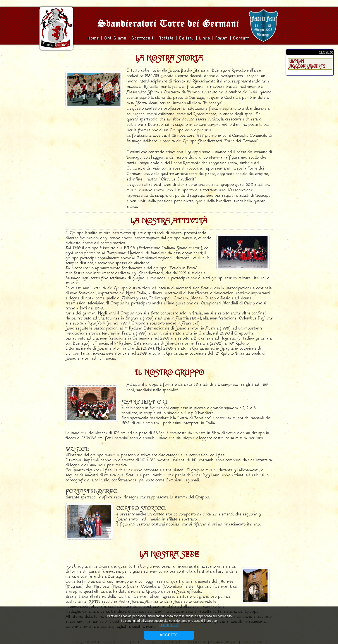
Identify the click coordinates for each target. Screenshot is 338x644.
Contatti (242, 38)
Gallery (187, 38)
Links (205, 38)
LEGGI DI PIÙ (169, 625)
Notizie (166, 38)
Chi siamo (116, 38)
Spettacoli (142, 38)
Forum (221, 38)
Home (94, 38)
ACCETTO (169, 635)
